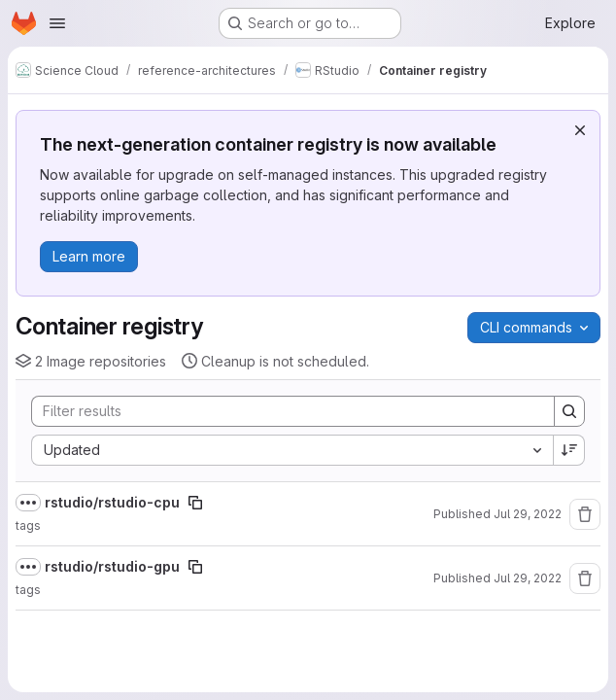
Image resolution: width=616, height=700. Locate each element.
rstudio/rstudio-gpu (112, 566)
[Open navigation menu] (57, 23)
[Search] (283, 411)
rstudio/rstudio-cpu (112, 502)
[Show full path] (28, 503)
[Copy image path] (195, 503)
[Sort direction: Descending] (569, 450)
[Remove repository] (585, 514)
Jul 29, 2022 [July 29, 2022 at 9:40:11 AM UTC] (528, 514)
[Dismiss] (580, 130)
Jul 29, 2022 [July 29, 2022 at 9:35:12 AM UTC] (528, 578)
